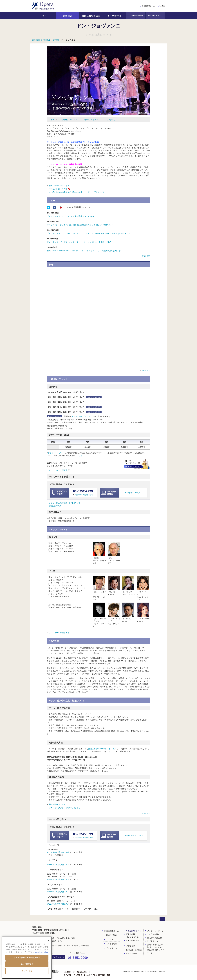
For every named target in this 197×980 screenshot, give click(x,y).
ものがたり (111, 120)
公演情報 (67, 16)
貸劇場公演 (130, 946)
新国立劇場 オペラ (133, 931)
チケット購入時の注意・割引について (65, 503)
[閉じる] (48, 940)
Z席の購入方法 (55, 506)
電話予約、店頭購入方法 (84, 495)
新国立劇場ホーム (148, 6)
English (162, 6)
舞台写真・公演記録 (134, 950)
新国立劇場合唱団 (91, 16)
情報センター (131, 953)
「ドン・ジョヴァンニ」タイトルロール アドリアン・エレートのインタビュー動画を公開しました (89, 233)
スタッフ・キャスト (92, 120)
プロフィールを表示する (59, 633)
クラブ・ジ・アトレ (56, 453)
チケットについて (155, 16)
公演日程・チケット (69, 120)
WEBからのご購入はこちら (59, 852)
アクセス (110, 939)
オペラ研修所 (114, 16)
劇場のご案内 (111, 935)
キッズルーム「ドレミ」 (82, 416)
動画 (53, 120)
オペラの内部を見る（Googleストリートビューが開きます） (77, 192)
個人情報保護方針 (155, 938)
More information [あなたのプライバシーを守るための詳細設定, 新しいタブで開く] (41, 952)
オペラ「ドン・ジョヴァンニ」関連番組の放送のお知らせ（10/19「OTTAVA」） (80, 225)
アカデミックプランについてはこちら (65, 808)
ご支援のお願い (136, 16)
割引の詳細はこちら (57, 804)
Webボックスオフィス (134, 493)
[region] (27, 958)
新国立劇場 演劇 (133, 940)
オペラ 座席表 (58, 189)
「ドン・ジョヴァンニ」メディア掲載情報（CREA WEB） (71, 216)
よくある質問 (111, 944)
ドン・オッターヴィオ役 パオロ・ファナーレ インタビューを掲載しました (79, 242)
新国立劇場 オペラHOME (41, 40)
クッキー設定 (27, 971)
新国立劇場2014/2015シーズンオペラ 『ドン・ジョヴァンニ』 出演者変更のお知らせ (84, 251)
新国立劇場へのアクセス (59, 186)
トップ (44, 16)
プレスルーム (111, 948)
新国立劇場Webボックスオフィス (102, 749)
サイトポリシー (154, 941)
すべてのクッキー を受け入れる (27, 958)
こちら (80, 456)
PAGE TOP (146, 256)
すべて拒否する (27, 964)
